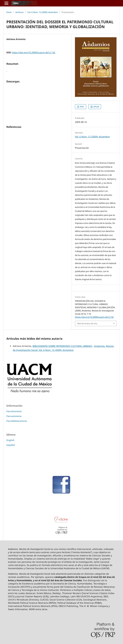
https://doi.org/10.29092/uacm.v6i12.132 (34, 52)
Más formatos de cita (87, 323)
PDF (82, 107)
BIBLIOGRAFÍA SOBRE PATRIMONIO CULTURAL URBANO (63, 346)
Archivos (19, 12)
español (11, 445)
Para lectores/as (14, 411)
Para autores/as (14, 416)
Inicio (9, 12)
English (10, 440)
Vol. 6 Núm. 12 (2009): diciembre (43, 12)
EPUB (96, 107)
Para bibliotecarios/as (17, 421)
